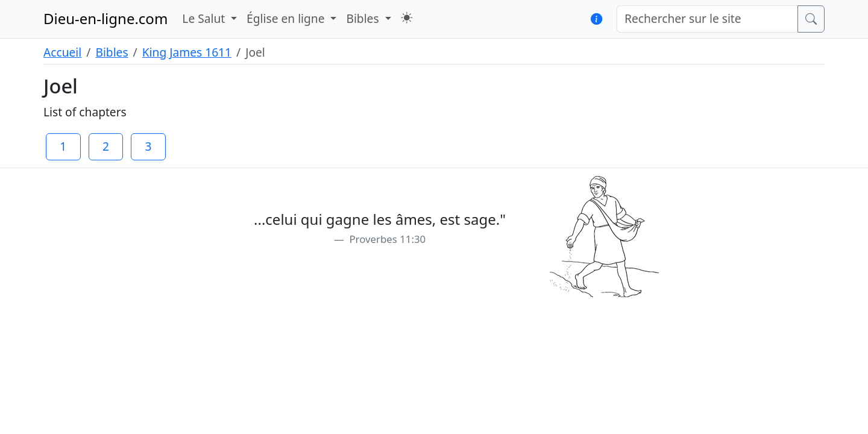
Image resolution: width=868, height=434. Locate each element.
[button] (407, 18)
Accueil (62, 52)
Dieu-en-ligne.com (105, 18)
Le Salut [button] (205, 18)
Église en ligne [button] (287, 18)
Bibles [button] (364, 18)
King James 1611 (187, 52)
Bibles (112, 52)
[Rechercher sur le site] (707, 19)
